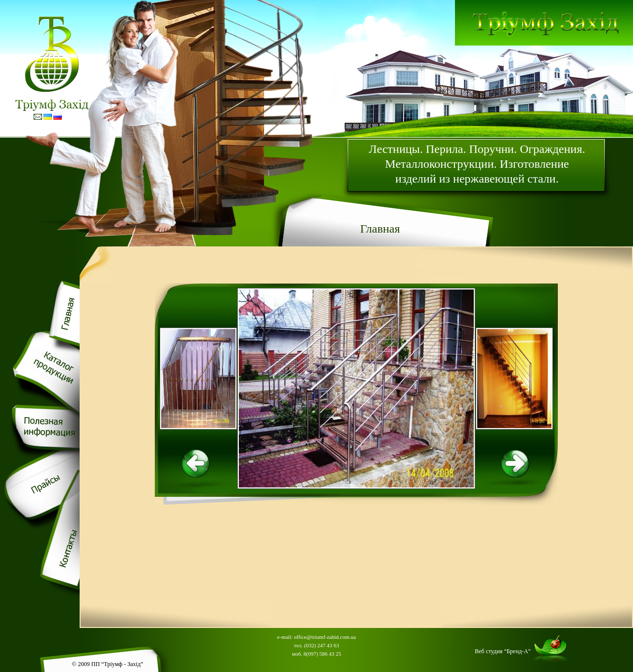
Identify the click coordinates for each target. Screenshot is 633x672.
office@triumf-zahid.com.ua (325, 637)
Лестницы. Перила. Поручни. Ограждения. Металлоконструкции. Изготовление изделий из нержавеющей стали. (477, 164)
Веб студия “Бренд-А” (503, 651)
